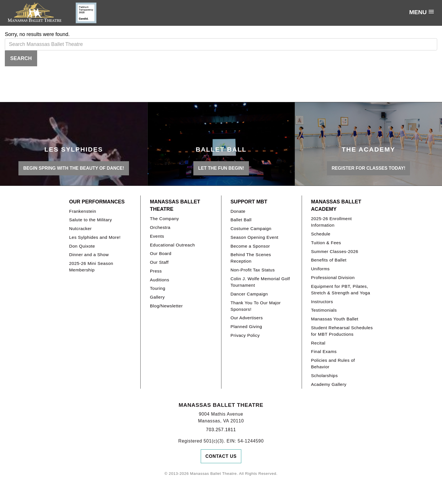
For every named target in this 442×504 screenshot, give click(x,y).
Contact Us (221, 456)
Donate (238, 211)
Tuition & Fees (326, 243)
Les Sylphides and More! (95, 237)
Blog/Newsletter (166, 306)
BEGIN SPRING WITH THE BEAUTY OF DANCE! (74, 168)
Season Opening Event (254, 237)
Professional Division (333, 277)
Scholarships (324, 376)
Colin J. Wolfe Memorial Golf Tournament (260, 282)
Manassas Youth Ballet (335, 319)
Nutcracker (81, 228)
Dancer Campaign (249, 294)
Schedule (321, 234)
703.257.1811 (221, 430)
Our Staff (159, 262)
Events (157, 236)
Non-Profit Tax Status (253, 270)
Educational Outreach (173, 245)
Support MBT (249, 202)
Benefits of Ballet (329, 260)
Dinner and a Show (89, 255)
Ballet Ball (241, 220)
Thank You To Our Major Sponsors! (256, 306)
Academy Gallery (329, 384)
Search (21, 58)
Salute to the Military (91, 220)
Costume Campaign (251, 228)
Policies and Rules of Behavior (333, 363)
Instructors (322, 302)
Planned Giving (246, 327)
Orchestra (160, 227)
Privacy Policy (245, 335)
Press (156, 271)
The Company (165, 219)
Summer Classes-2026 (335, 251)
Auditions (160, 280)
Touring (158, 288)
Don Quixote (82, 246)
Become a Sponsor (250, 246)
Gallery (157, 297)
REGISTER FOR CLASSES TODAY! (369, 168)
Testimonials (324, 310)
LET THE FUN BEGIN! (221, 168)
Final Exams (324, 351)
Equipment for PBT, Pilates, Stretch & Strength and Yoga (341, 290)
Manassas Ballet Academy (336, 206)
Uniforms (320, 269)
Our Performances (97, 202)
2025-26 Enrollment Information (331, 222)
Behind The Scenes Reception (251, 258)
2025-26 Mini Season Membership (91, 267)
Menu (418, 12)
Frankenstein (83, 211)
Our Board (161, 253)
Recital (318, 343)
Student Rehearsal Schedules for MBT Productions (342, 331)
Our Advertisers (247, 318)
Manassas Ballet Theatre (175, 206)
